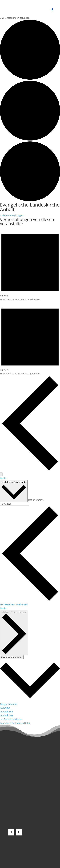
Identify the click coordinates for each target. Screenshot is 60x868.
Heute (3, 478)
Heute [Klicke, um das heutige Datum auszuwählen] (3, 608)
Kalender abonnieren (12, 657)
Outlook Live (7, 715)
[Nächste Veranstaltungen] (1, 474)
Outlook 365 (6, 711)
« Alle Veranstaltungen (12, 215)
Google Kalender (9, 704)
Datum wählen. (36, 500)
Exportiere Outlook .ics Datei (15, 723)
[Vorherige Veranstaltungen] (30, 470)
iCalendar (5, 708)
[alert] (30, 264)
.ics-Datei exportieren (11, 719)
